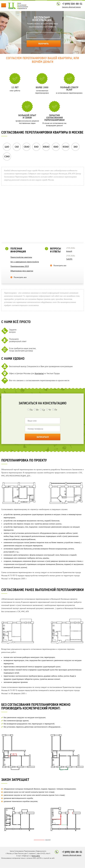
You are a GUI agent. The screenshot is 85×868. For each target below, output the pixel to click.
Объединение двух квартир (22, 271)
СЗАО (7, 157)
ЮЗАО (66, 147)
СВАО (27, 147)
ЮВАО (46, 147)
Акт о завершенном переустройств (25, 262)
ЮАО (56, 147)
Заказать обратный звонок (71, 7)
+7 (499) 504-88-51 (72, 4)
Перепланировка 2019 (20, 266)
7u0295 (69, 259)
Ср (42, 410)
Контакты (39, 373)
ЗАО (76, 147)
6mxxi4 (69, 251)
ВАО (36, 147)
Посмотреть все (20, 277)
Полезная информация (18, 250)
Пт (55, 410)
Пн (30, 410)
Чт (49, 410)
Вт (36, 410)
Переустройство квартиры (21, 257)
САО (17, 147)
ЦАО (7, 147)
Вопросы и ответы (56, 250)
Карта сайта (36, 856)
